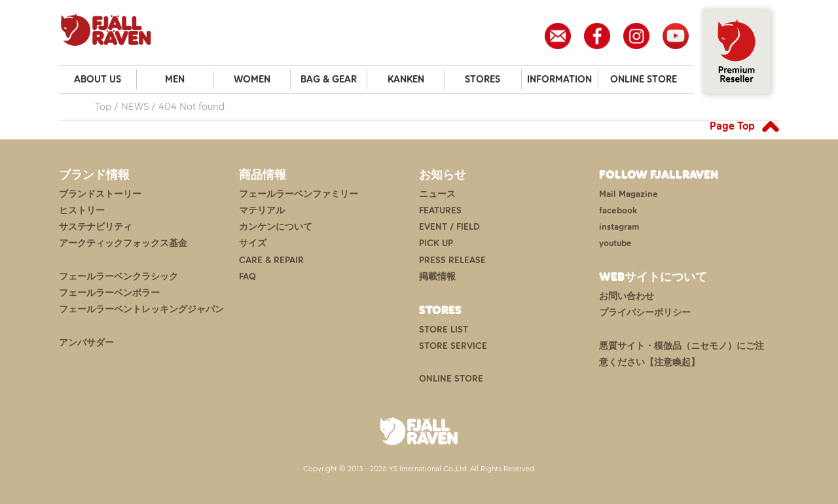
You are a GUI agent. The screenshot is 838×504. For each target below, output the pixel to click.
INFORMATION (559, 79)
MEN (175, 79)
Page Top (732, 126)
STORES (483, 79)
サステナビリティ (96, 227)
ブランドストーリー (100, 194)
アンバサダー (86, 343)
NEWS (135, 106)
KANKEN (406, 79)
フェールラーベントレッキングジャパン (141, 309)
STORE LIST (444, 330)
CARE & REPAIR (271, 260)
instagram (619, 227)
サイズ (253, 243)
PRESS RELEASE (452, 260)
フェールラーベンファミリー (299, 194)
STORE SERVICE (453, 346)
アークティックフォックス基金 (123, 243)
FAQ (247, 277)
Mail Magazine (628, 194)
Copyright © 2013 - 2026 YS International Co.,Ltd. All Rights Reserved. (419, 469)
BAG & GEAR (329, 79)
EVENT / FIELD (449, 227)
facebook (618, 210)
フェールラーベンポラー (109, 293)
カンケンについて (276, 227)
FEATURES (440, 210)
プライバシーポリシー (645, 313)
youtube (615, 243)
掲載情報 (437, 277)
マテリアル (262, 210)
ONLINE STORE (644, 79)
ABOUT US (98, 79)
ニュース (437, 194)
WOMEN (252, 79)
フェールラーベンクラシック (118, 277)
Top (103, 106)
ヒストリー (82, 210)
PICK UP (436, 243)
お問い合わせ (627, 296)
